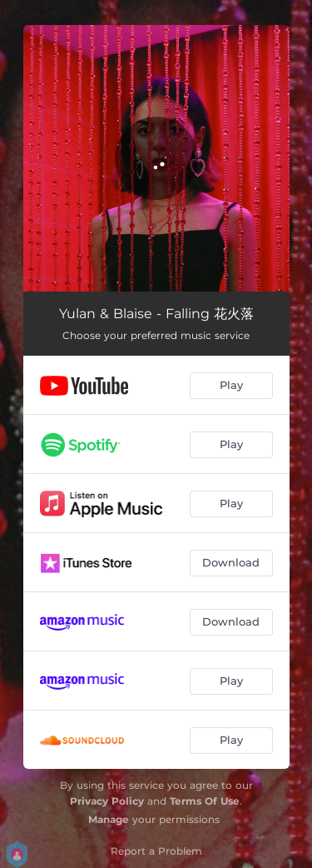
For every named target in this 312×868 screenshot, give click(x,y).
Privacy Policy (107, 801)
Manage (109, 819)
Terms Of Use (205, 801)
